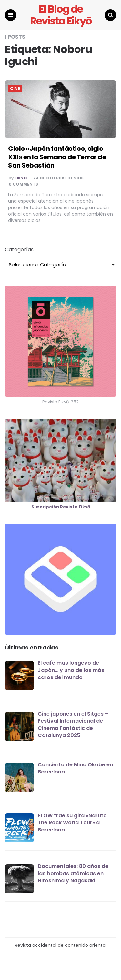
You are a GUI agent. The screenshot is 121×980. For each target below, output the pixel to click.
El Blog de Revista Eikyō (61, 15)
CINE (15, 89)
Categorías (19, 250)
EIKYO (21, 178)
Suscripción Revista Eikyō (61, 507)
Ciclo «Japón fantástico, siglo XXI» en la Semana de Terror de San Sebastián (57, 157)
